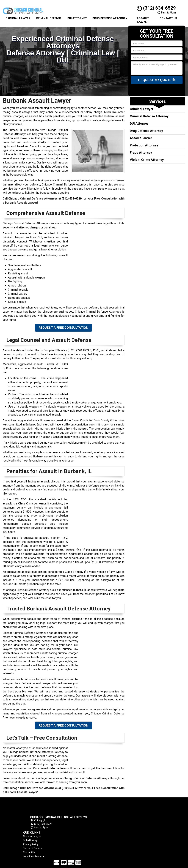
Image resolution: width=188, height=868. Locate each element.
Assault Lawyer (143, 20)
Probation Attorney (144, 145)
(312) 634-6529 (156, 8)
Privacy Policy (113, 814)
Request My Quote (157, 80)
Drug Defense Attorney (110, 18)
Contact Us (168, 18)
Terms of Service (115, 818)
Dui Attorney (77, 18)
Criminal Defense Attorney (149, 116)
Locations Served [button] (116, 826)
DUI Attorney (139, 123)
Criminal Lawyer (18, 18)
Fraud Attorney (141, 153)
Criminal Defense (49, 18)
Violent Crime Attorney (147, 160)
